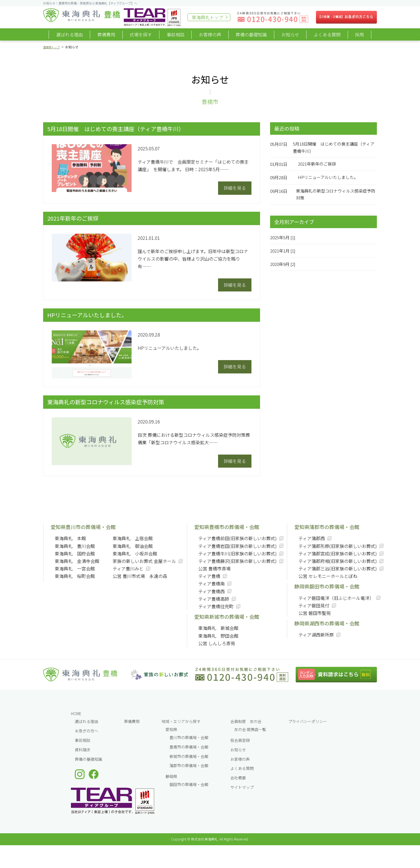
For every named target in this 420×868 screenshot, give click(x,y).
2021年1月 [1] (284, 253)
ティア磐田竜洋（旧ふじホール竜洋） (336, 598)
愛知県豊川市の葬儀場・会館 (83, 527)
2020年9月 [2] (284, 266)
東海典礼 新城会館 (218, 628)
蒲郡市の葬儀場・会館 (189, 765)
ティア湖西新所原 (316, 635)
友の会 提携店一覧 (250, 729)
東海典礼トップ (207, 17)
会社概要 (238, 778)
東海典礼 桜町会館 (75, 576)
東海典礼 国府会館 (75, 553)
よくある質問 (327, 34)
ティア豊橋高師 (214, 599)
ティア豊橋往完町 (216, 606)
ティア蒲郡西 (312, 538)
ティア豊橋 (209, 576)
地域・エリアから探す (181, 721)
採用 (359, 34)
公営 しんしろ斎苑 (217, 643)
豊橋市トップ (53, 47)
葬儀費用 (106, 34)
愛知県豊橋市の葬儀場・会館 (227, 527)
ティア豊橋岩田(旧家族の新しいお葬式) (238, 546)
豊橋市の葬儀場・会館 (189, 747)
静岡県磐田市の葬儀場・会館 (327, 586)
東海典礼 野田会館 (218, 636)
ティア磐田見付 (314, 605)
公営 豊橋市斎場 (214, 568)
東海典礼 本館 (70, 538)
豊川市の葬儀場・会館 (189, 737)
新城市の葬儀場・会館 (189, 756)
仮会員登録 (240, 740)
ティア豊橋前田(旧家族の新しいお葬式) (238, 538)
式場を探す (141, 34)
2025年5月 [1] (284, 239)
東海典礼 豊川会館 (75, 546)
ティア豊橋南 (212, 583)
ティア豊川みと (128, 568)
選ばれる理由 (70, 34)
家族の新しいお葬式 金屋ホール (144, 561)
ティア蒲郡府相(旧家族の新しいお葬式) (338, 561)
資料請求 (83, 750)
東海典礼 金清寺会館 (77, 561)
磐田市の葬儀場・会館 (189, 784)
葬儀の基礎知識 (251, 34)
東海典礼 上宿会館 (133, 538)
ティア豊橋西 (212, 591)
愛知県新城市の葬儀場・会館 (227, 617)
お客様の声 (210, 34)
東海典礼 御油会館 (133, 546)
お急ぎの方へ (87, 731)
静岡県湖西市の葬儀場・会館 (327, 623)
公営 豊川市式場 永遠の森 (140, 576)
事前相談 (176, 34)
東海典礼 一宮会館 (75, 568)
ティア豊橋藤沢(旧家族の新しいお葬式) (238, 561)
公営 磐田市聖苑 (315, 613)
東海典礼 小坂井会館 (135, 553)
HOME (76, 714)
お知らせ (290, 34)
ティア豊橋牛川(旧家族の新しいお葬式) (238, 553)
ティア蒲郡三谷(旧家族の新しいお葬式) (338, 568)
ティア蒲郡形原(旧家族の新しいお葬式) (338, 546)
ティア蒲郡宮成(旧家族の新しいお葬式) (338, 553)
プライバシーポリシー (308, 721)
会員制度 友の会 (246, 721)
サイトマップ (242, 787)
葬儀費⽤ (132, 721)
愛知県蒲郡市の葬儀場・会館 (327, 527)
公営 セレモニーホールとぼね (328, 576)
